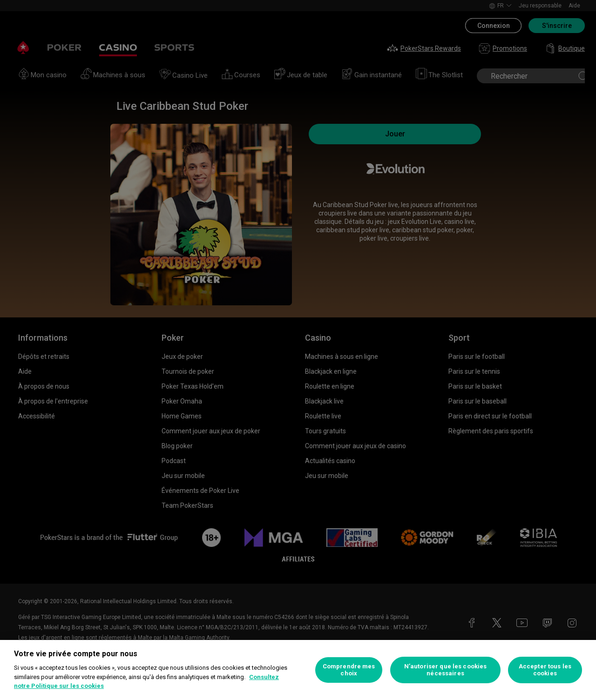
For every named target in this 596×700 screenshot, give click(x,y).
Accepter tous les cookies (545, 670)
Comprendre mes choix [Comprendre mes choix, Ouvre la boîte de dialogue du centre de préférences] (349, 670)
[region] (298, 670)
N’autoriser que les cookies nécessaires (446, 670)
